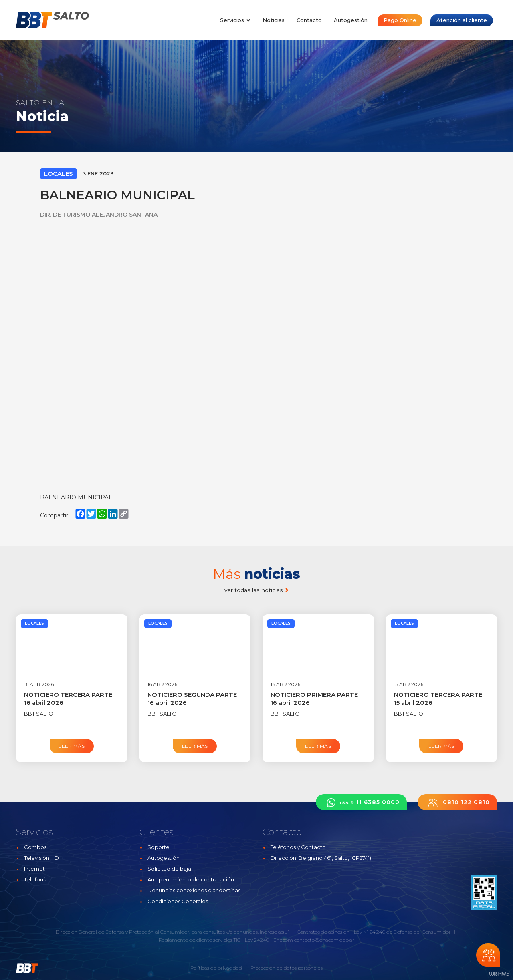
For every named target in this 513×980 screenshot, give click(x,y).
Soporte (159, 847)
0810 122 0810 (457, 802)
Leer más (72, 746)
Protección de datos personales (287, 968)
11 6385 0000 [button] (361, 802)
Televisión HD (41, 858)
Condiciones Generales (178, 901)
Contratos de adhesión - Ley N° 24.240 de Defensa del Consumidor (374, 932)
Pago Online (400, 20)
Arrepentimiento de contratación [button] (191, 879)
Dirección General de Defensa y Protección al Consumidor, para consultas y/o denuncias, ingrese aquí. (173, 932)
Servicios (235, 20)
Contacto (309, 20)
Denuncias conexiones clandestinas (194, 890)
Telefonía (36, 879)
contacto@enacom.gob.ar (324, 940)
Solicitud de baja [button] (169, 869)
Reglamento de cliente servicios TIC (200, 940)
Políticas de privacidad (216, 968)
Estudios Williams (499, 974)
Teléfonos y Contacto (298, 847)
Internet (34, 869)
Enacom (283, 940)
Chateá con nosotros (488, 955)
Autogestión (351, 20)
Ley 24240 (257, 940)
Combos (35, 847)
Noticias (274, 20)
